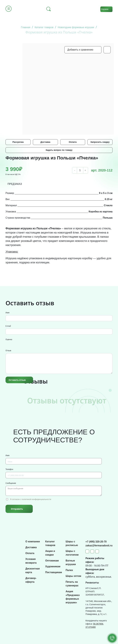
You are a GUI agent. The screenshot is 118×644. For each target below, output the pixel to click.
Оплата (73, 142)
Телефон (9, 469)
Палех (69, 570)
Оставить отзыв (17, 380)
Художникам (53, 566)
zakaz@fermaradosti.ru (99, 545)
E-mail (8, 326)
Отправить (17, 509)
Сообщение (11, 483)
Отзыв (8, 350)
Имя (7, 313)
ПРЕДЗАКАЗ (15, 184)
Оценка (9, 339)
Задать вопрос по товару (59, 150)
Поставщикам (54, 572)
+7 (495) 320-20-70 (96, 542)
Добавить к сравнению (80, 50)
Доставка (45, 142)
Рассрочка (18, 142)
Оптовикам (52, 561)
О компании (33, 541)
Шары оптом (73, 576)
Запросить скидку (100, 142)
